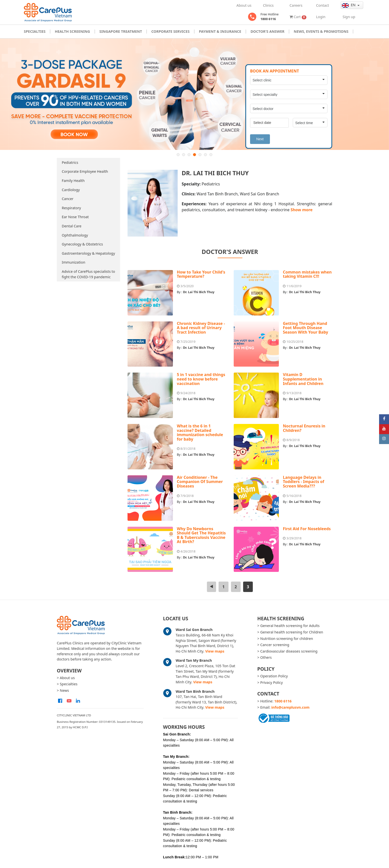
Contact (323, 5)
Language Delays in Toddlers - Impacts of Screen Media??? (303, 482)
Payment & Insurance (220, 31)
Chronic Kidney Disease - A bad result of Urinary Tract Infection (201, 328)
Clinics (268, 5)
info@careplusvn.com (291, 707)
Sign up (349, 17)
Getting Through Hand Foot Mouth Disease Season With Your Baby (305, 328)
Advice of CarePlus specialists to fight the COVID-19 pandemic (88, 274)
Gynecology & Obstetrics (82, 244)
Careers (296, 5)
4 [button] (194, 155)
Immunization (74, 262)
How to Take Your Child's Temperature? (201, 274)
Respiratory (71, 208)
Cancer (68, 199)
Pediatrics (70, 162)
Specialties (35, 31)
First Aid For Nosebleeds (307, 529)
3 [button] (189, 155)
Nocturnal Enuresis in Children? (304, 428)
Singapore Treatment (121, 31)
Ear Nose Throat (75, 217)
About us (244, 5)
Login (321, 17)
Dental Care (72, 226)
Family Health (73, 181)
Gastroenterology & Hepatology (88, 253)
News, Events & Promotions (321, 31)
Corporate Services (170, 31)
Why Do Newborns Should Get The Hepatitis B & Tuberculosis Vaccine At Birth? (201, 535)
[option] (194, 94)
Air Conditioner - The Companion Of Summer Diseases (200, 482)
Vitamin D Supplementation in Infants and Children (303, 379)
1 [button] (178, 155)
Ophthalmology (75, 235)
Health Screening (72, 31)
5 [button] (200, 155)
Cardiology (71, 190)
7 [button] (211, 155)
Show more (302, 210)
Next (260, 139)
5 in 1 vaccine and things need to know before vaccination (201, 379)
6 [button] (205, 155)
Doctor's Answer (268, 31)
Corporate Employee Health (85, 171)
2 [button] (184, 155)
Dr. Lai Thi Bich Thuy (199, 292)
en (349, 5)
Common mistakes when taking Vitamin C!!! (307, 274)
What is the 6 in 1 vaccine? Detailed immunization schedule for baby (200, 433)
